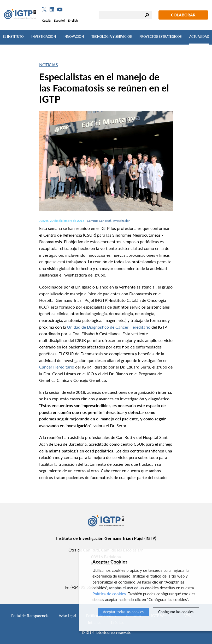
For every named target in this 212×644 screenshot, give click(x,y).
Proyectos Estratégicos (161, 37)
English (73, 20)
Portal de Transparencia (30, 616)
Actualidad (199, 37)
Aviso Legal (67, 616)
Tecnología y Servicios (112, 37)
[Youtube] (60, 10)
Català (46, 20)
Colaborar (183, 15)
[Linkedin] (52, 9)
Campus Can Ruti (99, 221)
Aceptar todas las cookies (123, 612)
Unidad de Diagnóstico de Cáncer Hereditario (109, 327)
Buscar (147, 15)
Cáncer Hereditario (57, 367)
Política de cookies (109, 594)
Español (59, 20)
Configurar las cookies (176, 612)
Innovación (74, 37)
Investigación (44, 37)
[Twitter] (44, 9)
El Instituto (13, 37)
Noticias (49, 65)
